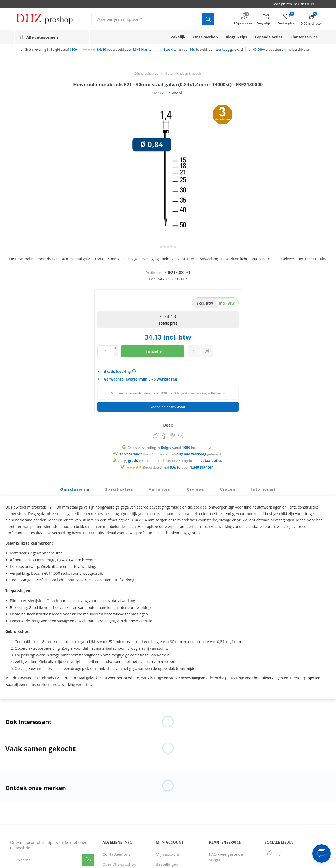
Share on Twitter (156, 434)
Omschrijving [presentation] (75, 487)
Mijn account (244, 23)
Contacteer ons (117, 852)
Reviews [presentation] (195, 487)
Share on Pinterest (172, 434)
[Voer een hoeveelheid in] (106, 351)
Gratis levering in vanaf (51, 50)
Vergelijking (266, 23)
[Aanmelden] (46, 858)
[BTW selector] (296, 4)
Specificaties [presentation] (119, 487)
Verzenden (88, 858)
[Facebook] (280, 851)
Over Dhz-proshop (119, 862)
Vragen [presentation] (228, 487)
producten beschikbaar (282, 50)
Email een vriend (181, 435)
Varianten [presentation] (160, 487)
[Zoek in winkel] (147, 19)
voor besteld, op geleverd (203, 50)
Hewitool (174, 93)
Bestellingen (167, 862)
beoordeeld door (125, 50)
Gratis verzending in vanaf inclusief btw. (170, 446)
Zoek (208, 19)
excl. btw (205, 303)
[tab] (75, 488)
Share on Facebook (164, 434)
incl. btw (227, 303)
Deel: (168, 423)
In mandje (153, 351)
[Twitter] (270, 851)
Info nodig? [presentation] (264, 487)
